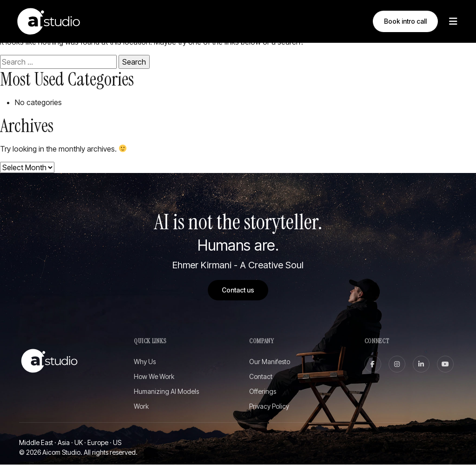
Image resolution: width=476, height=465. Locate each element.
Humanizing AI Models (166, 392)
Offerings (263, 392)
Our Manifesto (270, 362)
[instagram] (397, 365)
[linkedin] (421, 365)
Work (141, 407)
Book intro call (405, 21)
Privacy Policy (269, 407)
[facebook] (373, 365)
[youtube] (445, 365)
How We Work (154, 377)
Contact (261, 377)
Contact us (238, 290)
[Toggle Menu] (453, 21)
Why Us (145, 362)
